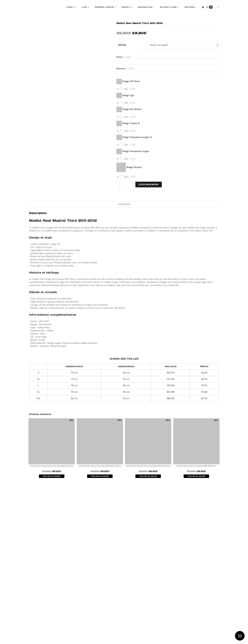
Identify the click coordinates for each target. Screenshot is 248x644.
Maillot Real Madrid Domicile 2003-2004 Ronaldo (52, 467)
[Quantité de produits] (119, 185)
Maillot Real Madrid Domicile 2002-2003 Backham (148, 467)
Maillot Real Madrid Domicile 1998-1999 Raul (196, 466)
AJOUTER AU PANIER (52, 479)
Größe (122, 45)
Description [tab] (124, 204)
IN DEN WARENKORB (149, 185)
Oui (130, 89)
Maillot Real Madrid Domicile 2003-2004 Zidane (100, 467)
